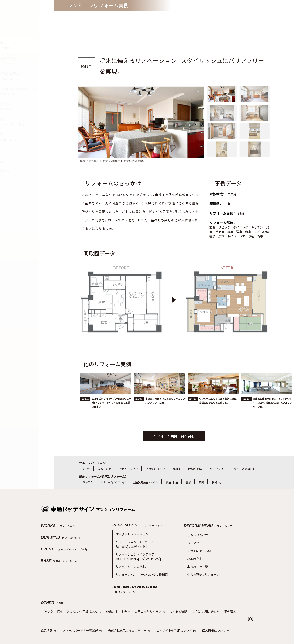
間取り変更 (105, 469)
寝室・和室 (172, 482)
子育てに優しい (155, 469)
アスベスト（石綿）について (81, 598)
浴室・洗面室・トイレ (146, 482)
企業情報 (48, 616)
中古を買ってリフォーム (202, 567)
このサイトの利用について (169, 616)
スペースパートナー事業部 (80, 616)
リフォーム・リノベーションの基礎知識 (140, 567)
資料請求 (219, 598)
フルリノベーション (92, 463)
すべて (86, 469)
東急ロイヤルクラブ (143, 598)
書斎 (188, 482)
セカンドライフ (129, 469)
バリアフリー (218, 469)
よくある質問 (170, 598)
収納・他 (216, 482)
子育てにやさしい (198, 547)
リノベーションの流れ (130, 560)
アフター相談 (52, 598)
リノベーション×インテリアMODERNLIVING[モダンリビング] (136, 552)
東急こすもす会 (113, 598)
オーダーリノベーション (131, 534)
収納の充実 (195, 469)
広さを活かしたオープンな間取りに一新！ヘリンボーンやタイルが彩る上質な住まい (111, 416)
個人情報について (206, 616)
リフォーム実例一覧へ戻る (174, 436)
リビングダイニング (113, 482)
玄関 (201, 482)
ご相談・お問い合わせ (196, 598)
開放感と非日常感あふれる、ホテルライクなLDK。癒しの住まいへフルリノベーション (272, 416)
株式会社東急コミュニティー (124, 616)
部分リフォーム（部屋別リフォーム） (103, 476)
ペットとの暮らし (245, 469)
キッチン (88, 482)
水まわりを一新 (197, 560)
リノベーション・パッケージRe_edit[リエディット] (133, 542)
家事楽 (177, 469)
